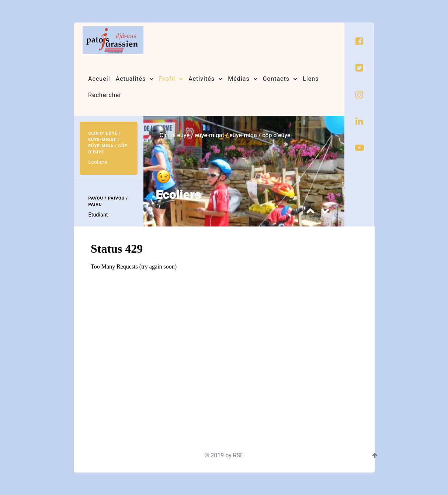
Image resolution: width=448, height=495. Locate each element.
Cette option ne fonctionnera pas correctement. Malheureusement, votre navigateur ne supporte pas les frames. (223, 331)
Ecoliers (180, 195)
